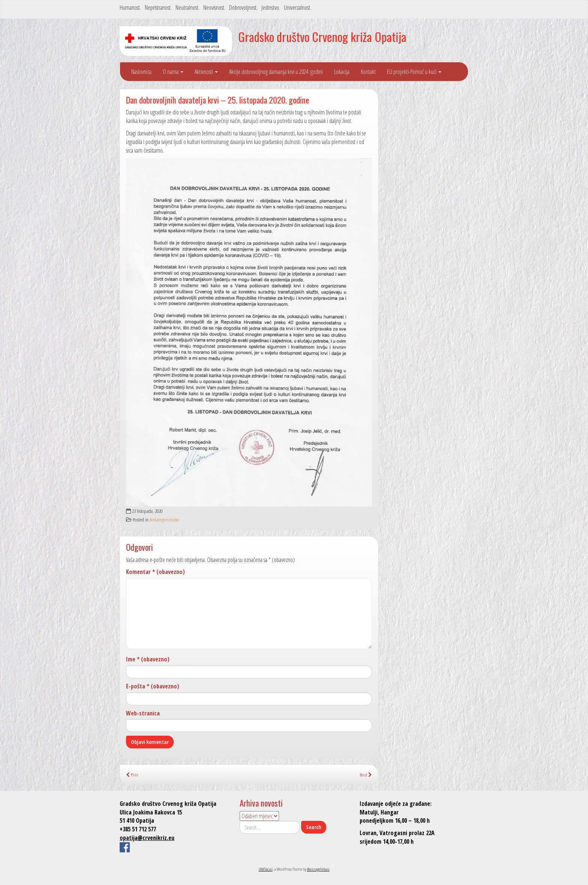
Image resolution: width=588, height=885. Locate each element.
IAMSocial (266, 869)
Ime (148, 659)
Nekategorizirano (164, 519)
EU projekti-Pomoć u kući (414, 72)
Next (366, 775)
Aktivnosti (206, 72)
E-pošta (153, 686)
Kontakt (368, 72)
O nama (173, 72)
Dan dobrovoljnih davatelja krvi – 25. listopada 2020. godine (217, 100)
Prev (132, 775)
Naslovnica (141, 72)
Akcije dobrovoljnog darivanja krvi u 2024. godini (276, 72)
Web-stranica (143, 713)
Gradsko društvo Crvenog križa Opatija (322, 37)
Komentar (155, 572)
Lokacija (342, 72)
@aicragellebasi (318, 869)
